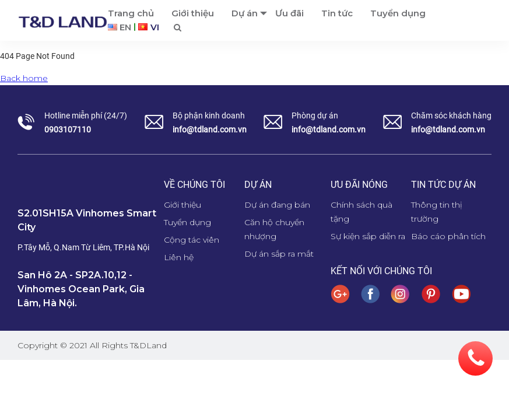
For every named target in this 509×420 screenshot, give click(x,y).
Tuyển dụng (187, 222)
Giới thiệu (182, 205)
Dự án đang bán (277, 205)
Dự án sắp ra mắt (279, 254)
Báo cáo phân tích (448, 236)
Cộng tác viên (192, 240)
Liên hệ (179, 257)
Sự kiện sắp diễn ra (368, 236)
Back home (24, 78)
